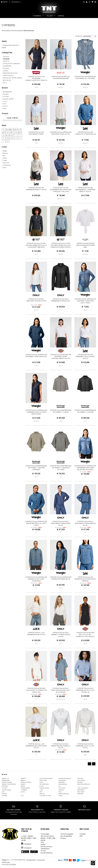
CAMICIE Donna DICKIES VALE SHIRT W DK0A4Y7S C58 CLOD (36, 699)
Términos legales (67, 834)
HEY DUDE (62, 788)
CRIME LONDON (7, 782)
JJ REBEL (24, 790)
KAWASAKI (81, 790)
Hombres (37, 16)
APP (81, 836)
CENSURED (62, 780)
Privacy (63, 838)
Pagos (43, 844)
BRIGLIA (23, 780)
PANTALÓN (7, 80)
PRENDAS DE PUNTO (10, 73)
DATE (41, 782)
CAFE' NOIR (43, 780)
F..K (59, 786)
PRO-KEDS (81, 792)
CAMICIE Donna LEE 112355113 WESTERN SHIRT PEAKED (85, 588)
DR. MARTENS (44, 784)
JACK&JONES (6, 790)
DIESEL (23, 784)
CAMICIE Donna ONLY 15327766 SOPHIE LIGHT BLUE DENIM (61, 699)
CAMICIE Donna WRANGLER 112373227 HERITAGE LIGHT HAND (85, 310)
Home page (45, 834)
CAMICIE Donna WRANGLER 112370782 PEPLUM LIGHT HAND (36, 533)
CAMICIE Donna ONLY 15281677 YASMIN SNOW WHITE (61, 644)
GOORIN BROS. (25, 788)
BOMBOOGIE (6, 780)
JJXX (41, 790)
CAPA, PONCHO (8, 76)
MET (41, 792)
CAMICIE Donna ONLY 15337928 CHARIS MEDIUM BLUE (85, 533)
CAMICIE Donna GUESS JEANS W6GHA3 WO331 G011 (85, 255)
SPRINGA (80, 794)
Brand (61, 16)
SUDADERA (7, 66)
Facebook (28, 844)
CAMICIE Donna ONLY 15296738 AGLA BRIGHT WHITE (61, 755)
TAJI (22, 796)
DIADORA (61, 782)
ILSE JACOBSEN (83, 788)
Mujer (50, 16)
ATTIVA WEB (11, 864)
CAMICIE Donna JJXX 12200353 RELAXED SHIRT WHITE (36, 755)
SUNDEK (5, 796)
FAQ (42, 842)
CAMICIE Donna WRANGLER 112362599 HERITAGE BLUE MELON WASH (85, 477)
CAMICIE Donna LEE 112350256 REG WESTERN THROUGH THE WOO (61, 199)
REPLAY (42, 794)
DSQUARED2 (63, 784)
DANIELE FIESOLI (26, 782)
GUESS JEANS (44, 788)
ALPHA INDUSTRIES (46, 779)
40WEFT (23, 779)
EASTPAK (5, 786)
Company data (31, 860)
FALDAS (6, 68)
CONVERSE (81, 780)
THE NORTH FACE (45, 796)
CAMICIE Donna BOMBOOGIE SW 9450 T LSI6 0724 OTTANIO (61, 477)
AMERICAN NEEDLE (65, 779)
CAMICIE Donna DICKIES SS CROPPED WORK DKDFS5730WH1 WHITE (61, 366)
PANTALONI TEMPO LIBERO (12, 78)
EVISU (42, 786)
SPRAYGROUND (64, 794)
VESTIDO (6, 57)
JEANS (5, 71)
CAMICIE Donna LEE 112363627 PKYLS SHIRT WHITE (85, 366)
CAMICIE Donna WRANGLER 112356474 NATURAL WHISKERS (36, 588)
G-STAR (4, 788)
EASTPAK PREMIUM (84, 784)
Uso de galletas (66, 836)
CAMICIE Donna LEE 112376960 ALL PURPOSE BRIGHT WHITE (85, 199)
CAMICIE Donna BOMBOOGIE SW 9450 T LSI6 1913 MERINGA (36, 477)
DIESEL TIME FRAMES (9, 784)
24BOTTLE (5, 779)
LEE (3, 792)
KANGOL (61, 790)
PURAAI (4, 794)
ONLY (60, 792)
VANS (60, 796)
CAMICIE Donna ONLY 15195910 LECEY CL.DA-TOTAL (85, 755)
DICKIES (80, 782)
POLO (5, 83)
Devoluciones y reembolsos (46, 848)
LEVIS (23, 792)
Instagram (28, 848)
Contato (83, 834)
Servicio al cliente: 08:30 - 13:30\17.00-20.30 (48, 838)
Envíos (43, 851)
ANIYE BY (80, 779)
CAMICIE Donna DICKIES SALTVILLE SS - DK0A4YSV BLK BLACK (85, 644)
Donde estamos (47, 853)
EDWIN (23, 786)
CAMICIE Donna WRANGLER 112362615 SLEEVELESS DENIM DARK (36, 421)
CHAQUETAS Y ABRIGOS (11, 64)
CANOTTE (6, 61)
